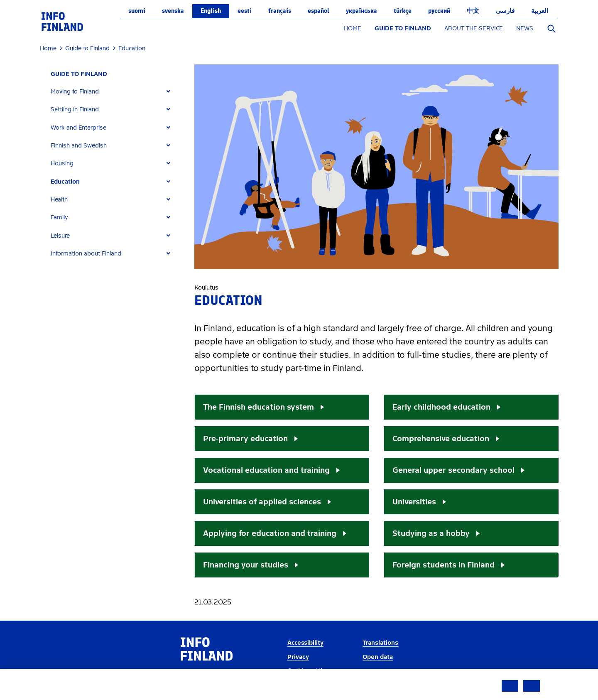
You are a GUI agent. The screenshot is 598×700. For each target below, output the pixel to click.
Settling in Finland (75, 109)
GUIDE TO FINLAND (403, 28)
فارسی (505, 11)
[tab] (114, 92)
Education (65, 182)
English (211, 11)
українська (361, 11)
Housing (62, 163)
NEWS (525, 28)
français (280, 11)
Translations (380, 643)
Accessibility (305, 643)
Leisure (60, 236)
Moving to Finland (75, 92)
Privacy (298, 657)
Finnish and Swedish (79, 146)
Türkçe (403, 11)
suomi (137, 11)
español (319, 11)
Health (59, 200)
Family (59, 217)
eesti (245, 11)
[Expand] (168, 92)
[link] (62, 21)
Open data (378, 657)
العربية (540, 11)
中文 (473, 11)
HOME (353, 28)
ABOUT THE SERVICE (474, 28)
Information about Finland (86, 254)
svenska (173, 11)
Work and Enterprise (78, 128)
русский (439, 11)
